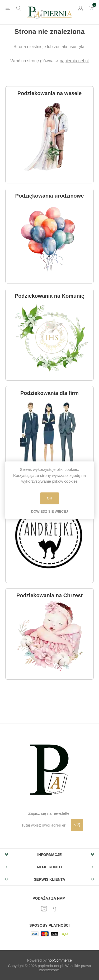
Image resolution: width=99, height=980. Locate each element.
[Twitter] (44, 909)
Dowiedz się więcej (49, 511)
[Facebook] (55, 909)
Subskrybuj (77, 825)
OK (49, 498)
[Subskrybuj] (43, 825)
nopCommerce (60, 960)
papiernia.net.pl (74, 61)
